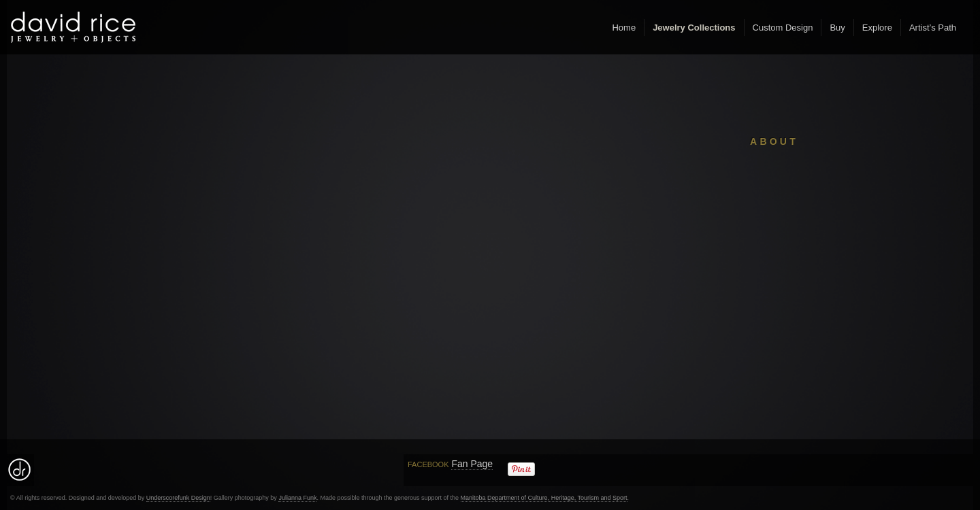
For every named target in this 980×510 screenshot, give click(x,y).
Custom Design (783, 28)
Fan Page (472, 464)
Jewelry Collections (694, 28)
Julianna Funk (297, 498)
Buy (837, 28)
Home (624, 28)
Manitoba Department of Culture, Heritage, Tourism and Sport (544, 498)
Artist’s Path (933, 28)
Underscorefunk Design (178, 498)
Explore (877, 28)
